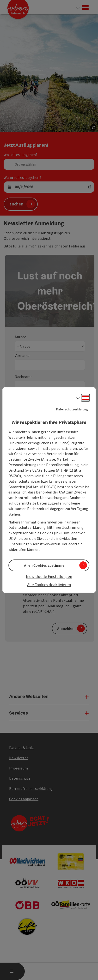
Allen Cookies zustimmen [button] (45, 565)
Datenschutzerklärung (72, 409)
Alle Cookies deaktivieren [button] (49, 585)
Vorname (22, 355)
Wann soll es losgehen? (22, 177)
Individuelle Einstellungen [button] (49, 577)
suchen (16, 204)
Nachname (24, 377)
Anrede (20, 337)
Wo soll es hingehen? (21, 155)
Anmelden (66, 628)
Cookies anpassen (24, 799)
